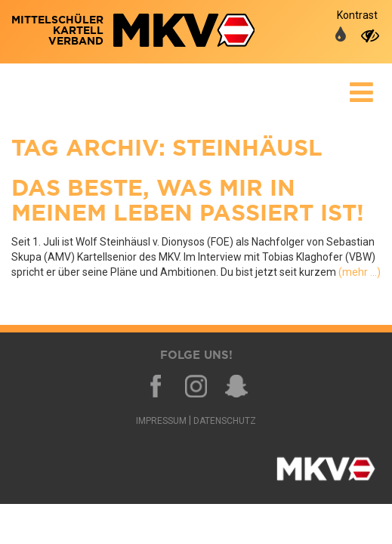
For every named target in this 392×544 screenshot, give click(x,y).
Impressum (161, 421)
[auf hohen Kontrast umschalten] (370, 36)
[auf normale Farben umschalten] (341, 36)
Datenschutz (225, 421)
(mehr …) (360, 272)
